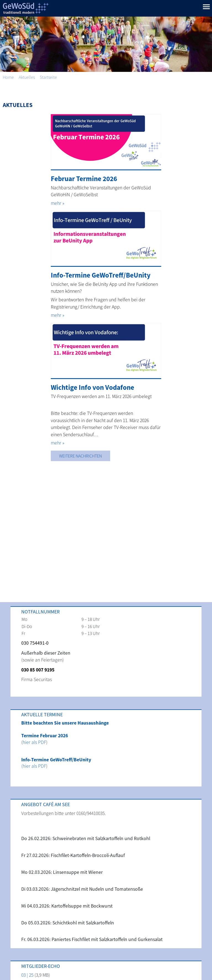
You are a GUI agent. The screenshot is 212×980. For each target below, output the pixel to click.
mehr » (58, 203)
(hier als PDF (34, 766)
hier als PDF (34, 742)
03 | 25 (27, 975)
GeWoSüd (25, 8)
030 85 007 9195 (38, 670)
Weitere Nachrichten (80, 456)
